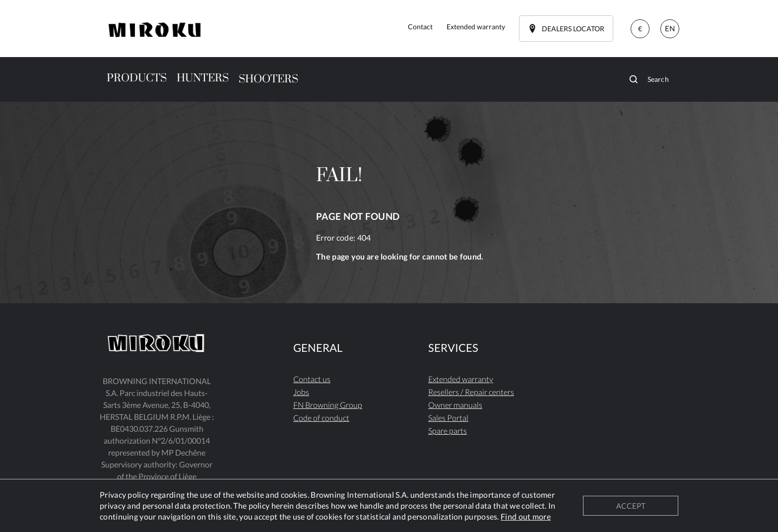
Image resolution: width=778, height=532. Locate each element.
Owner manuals (455, 405)
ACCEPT (631, 506)
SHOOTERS (268, 79)
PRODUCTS (137, 78)
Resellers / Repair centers (471, 392)
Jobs (301, 392)
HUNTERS (203, 78)
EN (670, 28)
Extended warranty (461, 379)
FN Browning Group (328, 405)
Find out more (526, 516)
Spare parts (448, 431)
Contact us (312, 379)
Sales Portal (448, 418)
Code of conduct (321, 418)
